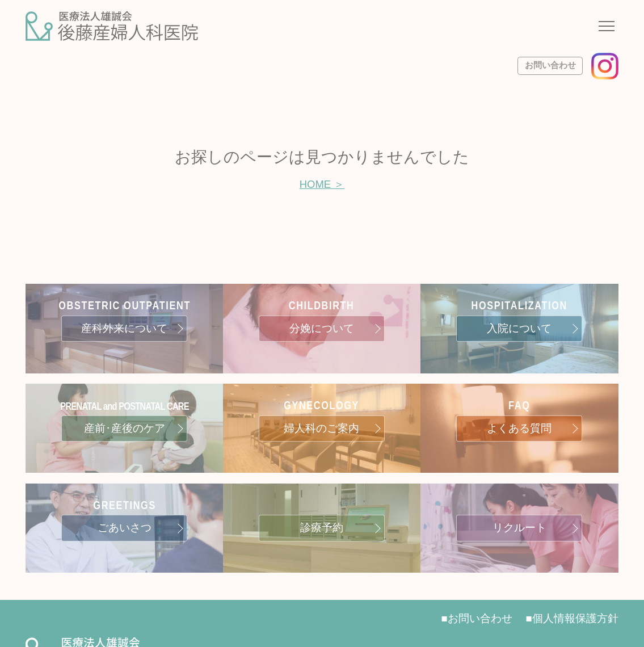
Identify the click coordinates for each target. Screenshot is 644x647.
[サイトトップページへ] (112, 26)
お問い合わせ (550, 65)
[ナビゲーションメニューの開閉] (607, 28)
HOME (315, 184)
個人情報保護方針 (575, 618)
